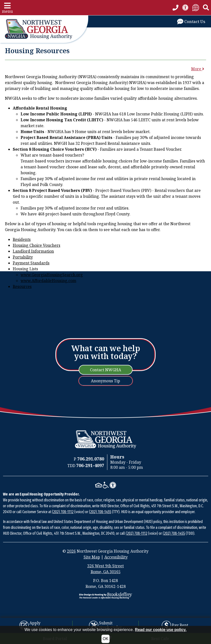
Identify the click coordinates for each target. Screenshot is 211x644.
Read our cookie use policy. (161, 630)
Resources (22, 286)
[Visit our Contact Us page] (191, 21)
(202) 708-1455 (100, 512)
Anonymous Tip (105, 381)
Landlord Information (33, 251)
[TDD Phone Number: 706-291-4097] (90, 466)
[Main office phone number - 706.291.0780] (175, 8)
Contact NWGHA (105, 370)
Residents (22, 239)
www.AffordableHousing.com (48, 281)
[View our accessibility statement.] (185, 7)
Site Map (92, 557)
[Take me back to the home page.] (44, 29)
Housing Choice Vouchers (37, 245)
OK (105, 639)
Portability (23, 257)
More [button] (198, 69)
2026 (71, 551)
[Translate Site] (196, 7)
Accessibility (116, 557)
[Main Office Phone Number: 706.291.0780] (91, 459)
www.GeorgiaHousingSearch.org (52, 275)
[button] (7, 8)
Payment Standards (31, 263)
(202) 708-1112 (63, 512)
